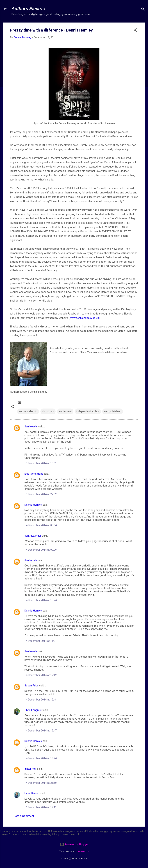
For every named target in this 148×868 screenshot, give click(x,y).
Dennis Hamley (33, 505)
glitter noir (30, 769)
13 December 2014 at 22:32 (41, 494)
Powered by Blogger (74, 844)
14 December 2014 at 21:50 (41, 783)
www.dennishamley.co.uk (84, 318)
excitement (65, 411)
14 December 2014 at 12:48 (41, 700)
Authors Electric (28, 9)
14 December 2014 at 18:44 (41, 758)
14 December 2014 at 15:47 (41, 731)
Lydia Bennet (32, 793)
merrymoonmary (82, 851)
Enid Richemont (34, 474)
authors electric (28, 411)
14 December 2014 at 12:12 (41, 675)
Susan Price (31, 686)
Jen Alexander (33, 536)
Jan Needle (31, 427)
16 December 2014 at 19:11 (41, 807)
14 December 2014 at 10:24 (41, 600)
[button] (136, 31)
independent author (88, 411)
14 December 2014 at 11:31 (41, 641)
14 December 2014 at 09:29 (41, 550)
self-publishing (113, 411)
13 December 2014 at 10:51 (41, 463)
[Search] (143, 10)
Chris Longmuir (33, 710)
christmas (48, 411)
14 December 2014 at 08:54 (41, 525)
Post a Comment (24, 816)
